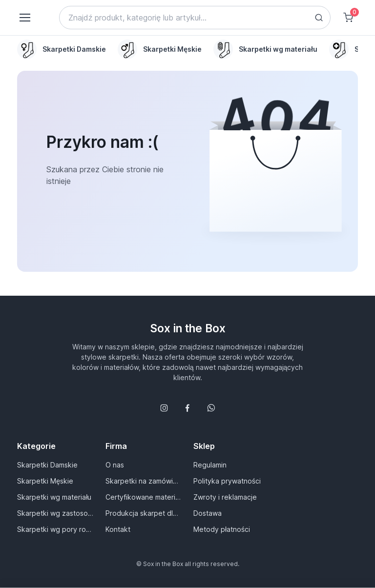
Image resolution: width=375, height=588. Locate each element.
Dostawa (208, 513)
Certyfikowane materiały (144, 497)
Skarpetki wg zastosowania (55, 513)
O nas (115, 465)
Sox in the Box (188, 328)
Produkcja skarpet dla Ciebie (144, 513)
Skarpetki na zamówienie (144, 481)
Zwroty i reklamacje (225, 497)
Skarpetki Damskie (47, 465)
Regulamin (210, 465)
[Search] (195, 18)
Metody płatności (222, 529)
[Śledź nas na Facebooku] (187, 408)
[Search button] (319, 18)
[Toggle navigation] (24, 18)
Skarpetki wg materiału (54, 497)
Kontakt (118, 529)
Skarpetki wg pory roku (55, 529)
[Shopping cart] (348, 18)
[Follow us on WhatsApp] (211, 408)
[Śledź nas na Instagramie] (164, 408)
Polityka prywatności (227, 481)
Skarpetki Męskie (45, 481)
